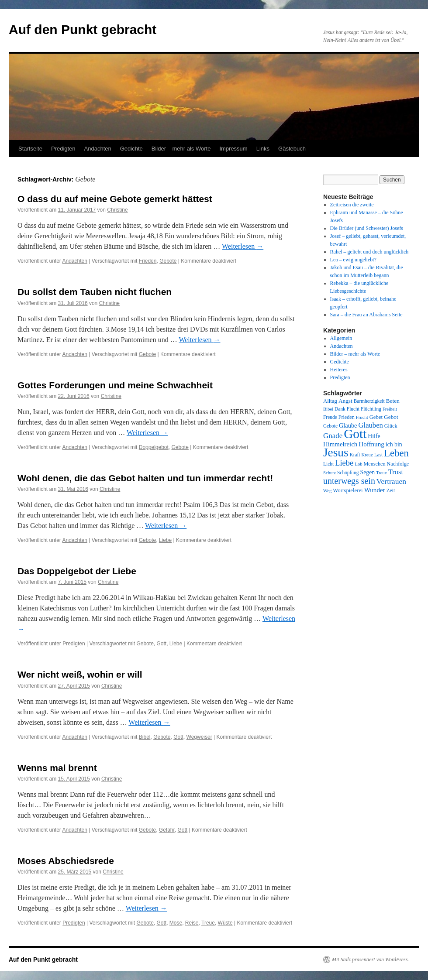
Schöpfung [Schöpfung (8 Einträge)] (348, 473)
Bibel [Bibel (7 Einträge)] (328, 409)
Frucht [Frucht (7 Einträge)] (362, 417)
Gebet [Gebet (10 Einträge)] (376, 417)
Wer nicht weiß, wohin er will (80, 674)
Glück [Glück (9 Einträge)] (391, 426)
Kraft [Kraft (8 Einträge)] (355, 455)
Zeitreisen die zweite (352, 205)
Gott (161, 644)
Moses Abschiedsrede (66, 861)
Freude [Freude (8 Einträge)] (330, 417)
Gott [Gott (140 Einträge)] (355, 434)
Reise (192, 923)
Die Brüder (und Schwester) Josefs (367, 228)
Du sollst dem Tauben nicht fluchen (95, 292)
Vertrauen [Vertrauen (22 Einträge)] (391, 481)
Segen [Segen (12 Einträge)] (367, 472)
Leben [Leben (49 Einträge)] (396, 453)
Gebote (168, 261)
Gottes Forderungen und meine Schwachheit (115, 385)
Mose (176, 923)
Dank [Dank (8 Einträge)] (340, 409)
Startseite (30, 149)
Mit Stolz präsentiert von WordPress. (370, 959)
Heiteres (339, 370)
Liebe (165, 540)
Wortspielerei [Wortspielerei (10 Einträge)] (348, 490)
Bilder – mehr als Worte (181, 149)
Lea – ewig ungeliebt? (353, 260)
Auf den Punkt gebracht (83, 29)
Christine (117, 210)
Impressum (233, 149)
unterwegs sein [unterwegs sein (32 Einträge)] (349, 481)
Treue (208, 923)
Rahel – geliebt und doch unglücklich (369, 252)
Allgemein (341, 338)
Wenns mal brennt (57, 768)
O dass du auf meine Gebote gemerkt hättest (115, 199)
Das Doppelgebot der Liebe (77, 571)
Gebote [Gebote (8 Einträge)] (330, 426)
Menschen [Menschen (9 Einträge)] (375, 464)
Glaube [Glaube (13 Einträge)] (348, 425)
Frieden (148, 261)
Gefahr (167, 830)
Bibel (145, 737)
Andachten (98, 149)
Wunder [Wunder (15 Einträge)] (375, 490)
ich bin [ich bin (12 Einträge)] (394, 444)
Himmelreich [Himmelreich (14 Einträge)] (340, 444)
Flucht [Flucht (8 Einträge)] (353, 409)
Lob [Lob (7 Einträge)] (358, 464)
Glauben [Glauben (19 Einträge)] (371, 425)
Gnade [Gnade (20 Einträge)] (333, 436)
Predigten (63, 149)
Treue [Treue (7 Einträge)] (381, 473)
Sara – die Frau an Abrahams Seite (366, 315)
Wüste (225, 923)
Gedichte (131, 149)
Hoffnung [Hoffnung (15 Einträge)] (371, 444)
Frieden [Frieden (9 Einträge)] (347, 417)
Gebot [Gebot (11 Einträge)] (391, 417)
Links (263, 149)
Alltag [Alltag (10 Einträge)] (330, 401)
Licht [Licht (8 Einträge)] (328, 464)
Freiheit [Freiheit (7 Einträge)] (390, 409)
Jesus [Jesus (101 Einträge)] (336, 452)
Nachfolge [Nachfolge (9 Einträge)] (398, 464)
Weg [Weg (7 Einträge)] (327, 491)
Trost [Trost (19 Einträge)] (396, 472)
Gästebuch (292, 149)
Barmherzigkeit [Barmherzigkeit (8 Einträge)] (369, 401)
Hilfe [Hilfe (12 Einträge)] (374, 436)
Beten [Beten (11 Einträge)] (393, 401)
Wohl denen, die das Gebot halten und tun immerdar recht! (145, 478)
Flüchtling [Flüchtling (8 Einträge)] (371, 409)
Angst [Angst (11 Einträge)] (345, 401)
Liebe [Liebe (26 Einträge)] (344, 463)
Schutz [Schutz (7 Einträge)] (330, 473)
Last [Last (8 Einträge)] (379, 455)
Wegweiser (199, 737)
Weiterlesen (243, 246)
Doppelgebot (154, 447)
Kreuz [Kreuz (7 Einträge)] (367, 455)
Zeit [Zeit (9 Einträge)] (391, 490)
